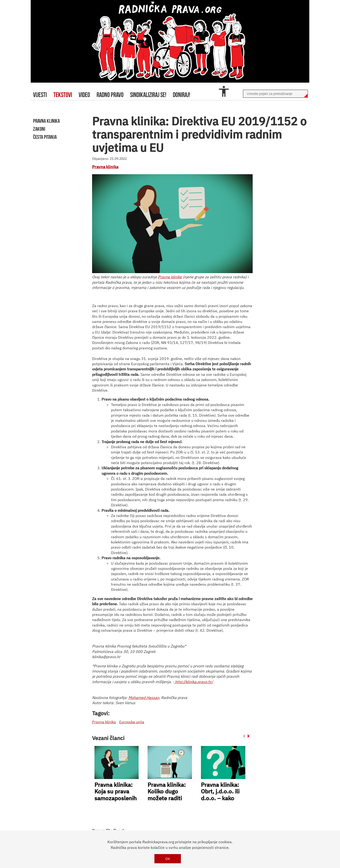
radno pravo (110, 95)
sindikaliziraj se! (148, 95)
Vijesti (40, 95)
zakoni (39, 129)
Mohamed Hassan (144, 698)
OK (168, 859)
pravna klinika (46, 121)
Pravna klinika (105, 167)
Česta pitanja (45, 137)
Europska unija (132, 722)
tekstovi (63, 95)
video (84, 95)
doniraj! (181, 95)
